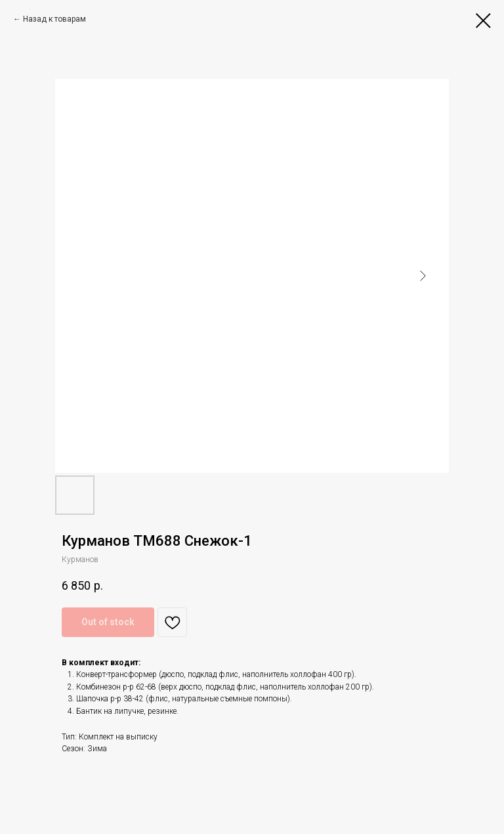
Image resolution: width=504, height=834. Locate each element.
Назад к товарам (54, 19)
